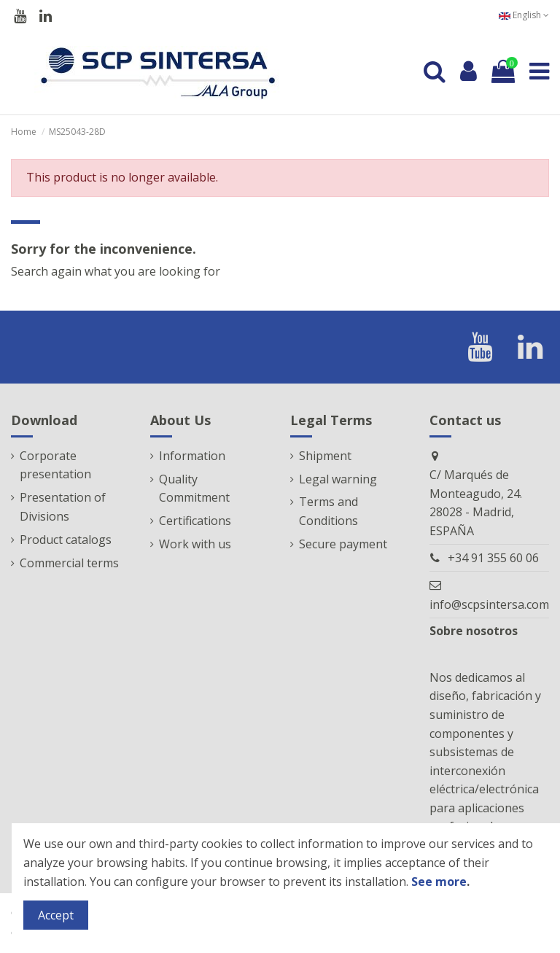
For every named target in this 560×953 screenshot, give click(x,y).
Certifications (195, 521)
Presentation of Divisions (63, 507)
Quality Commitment (194, 489)
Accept (56, 915)
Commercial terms (69, 563)
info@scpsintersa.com (489, 604)
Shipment (325, 456)
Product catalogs (66, 540)
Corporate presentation (55, 465)
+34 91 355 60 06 (493, 558)
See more (439, 882)
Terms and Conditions (328, 511)
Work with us (195, 544)
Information (192, 456)
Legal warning (338, 479)
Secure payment (343, 544)
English (524, 15)
